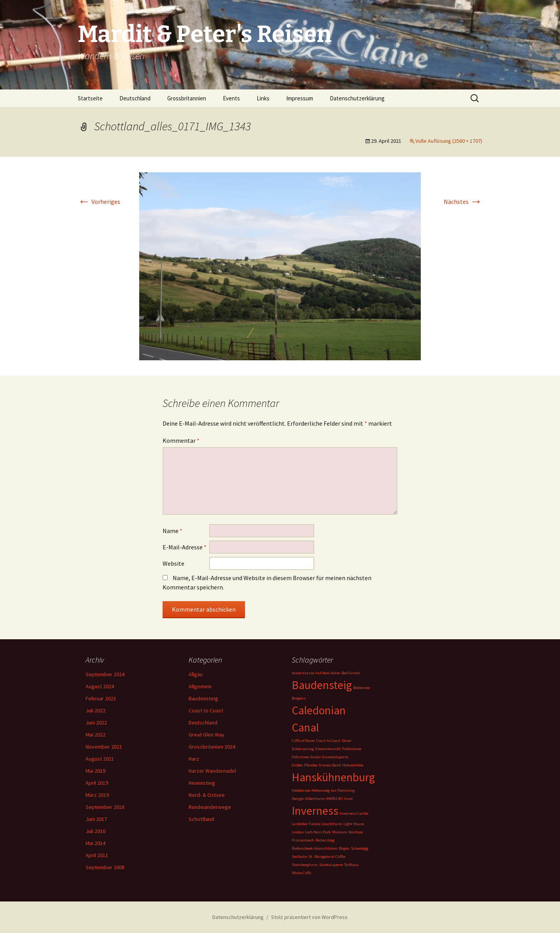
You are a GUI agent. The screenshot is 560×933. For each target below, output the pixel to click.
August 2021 (100, 759)
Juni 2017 (96, 819)
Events (231, 98)
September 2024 (105, 674)
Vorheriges (99, 202)
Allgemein (200, 686)
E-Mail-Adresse (185, 547)
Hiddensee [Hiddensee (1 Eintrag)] (301, 790)
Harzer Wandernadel (212, 771)
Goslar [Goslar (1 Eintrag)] (315, 757)
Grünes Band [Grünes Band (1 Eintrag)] (330, 765)
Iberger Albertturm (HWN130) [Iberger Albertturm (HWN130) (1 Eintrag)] (317, 799)
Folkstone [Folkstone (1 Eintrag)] (300, 757)
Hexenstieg (202, 783)
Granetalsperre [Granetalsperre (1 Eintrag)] (335, 757)
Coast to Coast (206, 710)
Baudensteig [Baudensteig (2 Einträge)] (322, 685)
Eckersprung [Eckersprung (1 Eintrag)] (303, 749)
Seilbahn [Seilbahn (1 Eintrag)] (299, 857)
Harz (194, 759)
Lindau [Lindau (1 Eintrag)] (298, 832)
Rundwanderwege (210, 807)
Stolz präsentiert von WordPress (309, 917)
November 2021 (104, 747)
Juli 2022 (95, 710)
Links (263, 98)
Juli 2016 (95, 831)
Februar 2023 (101, 698)
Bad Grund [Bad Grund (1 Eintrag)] (351, 673)
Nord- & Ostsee (207, 795)
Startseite (90, 98)
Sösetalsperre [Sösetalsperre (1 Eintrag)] (331, 865)
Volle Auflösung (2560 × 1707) (449, 141)
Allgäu (196, 674)
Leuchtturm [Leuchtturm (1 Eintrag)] (332, 824)
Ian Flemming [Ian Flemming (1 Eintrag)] (343, 790)
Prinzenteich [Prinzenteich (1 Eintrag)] (303, 840)
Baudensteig (203, 698)
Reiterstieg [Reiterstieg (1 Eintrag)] (325, 840)
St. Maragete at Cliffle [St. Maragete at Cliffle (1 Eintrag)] (327, 857)
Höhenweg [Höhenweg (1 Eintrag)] (321, 790)
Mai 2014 (95, 843)
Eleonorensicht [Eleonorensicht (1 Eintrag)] (328, 749)
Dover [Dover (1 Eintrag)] (347, 741)
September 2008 (105, 867)
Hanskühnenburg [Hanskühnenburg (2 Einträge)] (333, 777)
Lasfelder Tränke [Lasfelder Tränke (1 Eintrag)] (306, 824)
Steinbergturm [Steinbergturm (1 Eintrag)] (305, 865)
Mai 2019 (95, 771)
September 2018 (105, 807)
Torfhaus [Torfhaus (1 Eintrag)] (352, 865)
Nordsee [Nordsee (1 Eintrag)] (356, 832)
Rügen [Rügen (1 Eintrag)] (344, 848)
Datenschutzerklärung (357, 98)
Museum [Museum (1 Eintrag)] (340, 832)
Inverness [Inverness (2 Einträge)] (315, 811)
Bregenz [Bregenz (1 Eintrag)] (299, 698)
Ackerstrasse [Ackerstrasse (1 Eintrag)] (303, 673)
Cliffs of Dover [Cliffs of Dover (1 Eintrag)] (303, 741)
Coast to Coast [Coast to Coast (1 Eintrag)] (328, 741)
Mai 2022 (95, 735)
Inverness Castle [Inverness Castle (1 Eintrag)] (354, 813)
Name (172, 531)
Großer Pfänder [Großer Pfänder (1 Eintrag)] (305, 765)
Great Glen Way (206, 735)
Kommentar (181, 440)
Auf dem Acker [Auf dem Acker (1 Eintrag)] (328, 673)
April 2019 (97, 783)
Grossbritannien (187, 98)
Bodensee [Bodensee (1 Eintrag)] (361, 688)
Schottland (201, 819)
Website (173, 563)
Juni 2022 (96, 723)
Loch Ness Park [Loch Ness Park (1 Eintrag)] (318, 832)
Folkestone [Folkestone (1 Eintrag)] (352, 749)
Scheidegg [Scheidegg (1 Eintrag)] (360, 848)
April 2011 (97, 855)
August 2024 (100, 686)
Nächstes (463, 202)
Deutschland (135, 98)
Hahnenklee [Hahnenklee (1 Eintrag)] (353, 765)
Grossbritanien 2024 (212, 747)
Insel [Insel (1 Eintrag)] (348, 799)
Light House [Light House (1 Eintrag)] (354, 824)
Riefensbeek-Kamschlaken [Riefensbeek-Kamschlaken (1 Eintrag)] (315, 848)
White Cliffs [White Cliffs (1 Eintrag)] (302, 873)
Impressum (300, 98)
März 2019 (97, 795)
